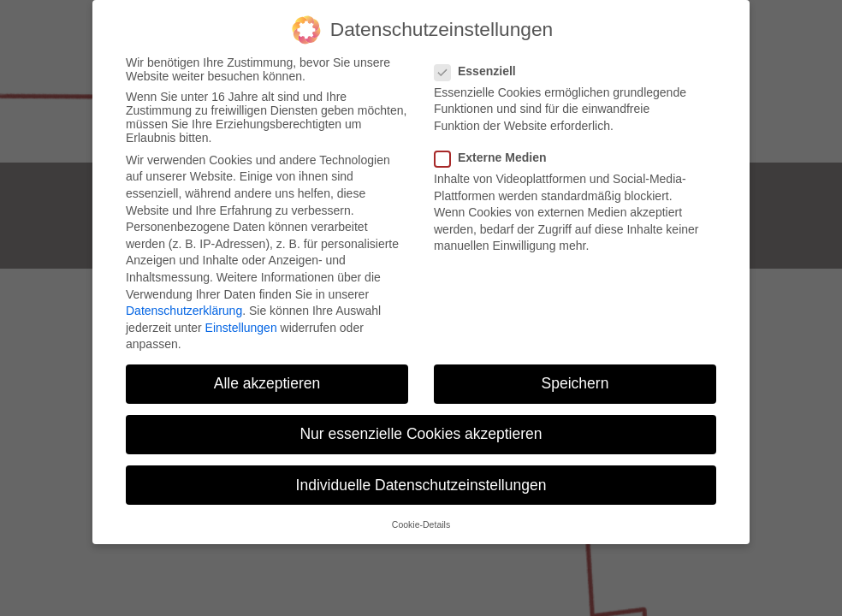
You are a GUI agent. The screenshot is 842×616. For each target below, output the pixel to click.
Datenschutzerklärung (184, 311)
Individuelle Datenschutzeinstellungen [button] (421, 485)
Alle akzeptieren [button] (267, 383)
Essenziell (480, 71)
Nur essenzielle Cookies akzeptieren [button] (421, 434)
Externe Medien (495, 157)
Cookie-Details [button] (421, 524)
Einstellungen (241, 328)
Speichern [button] (575, 383)
